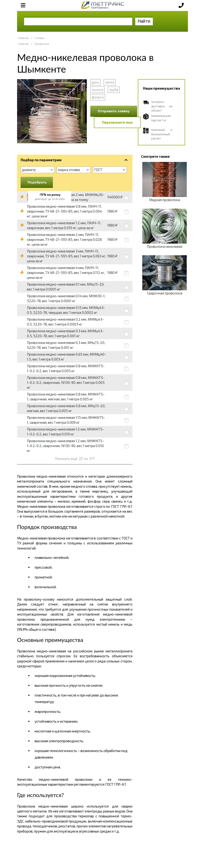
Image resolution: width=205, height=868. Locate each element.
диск (95, 82)
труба (114, 90)
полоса (97, 90)
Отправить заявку (114, 111)
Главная (23, 38)
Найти (144, 21)
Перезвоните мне (117, 122)
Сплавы (39, 38)
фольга (98, 97)
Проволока (42, 44)
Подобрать (37, 182)
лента (110, 82)
